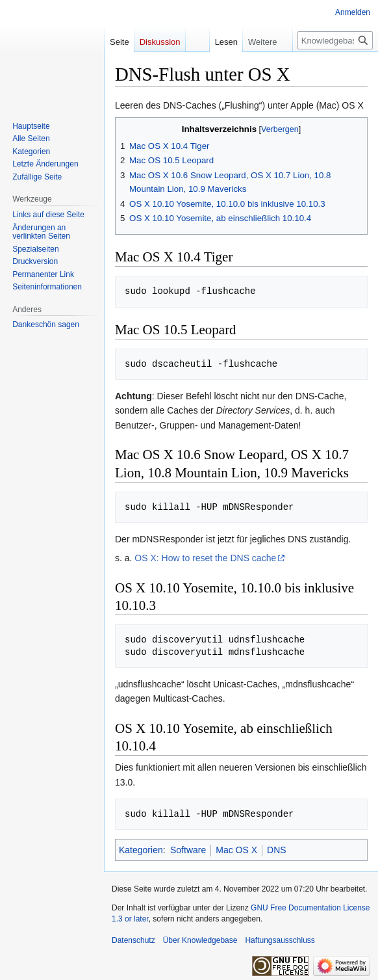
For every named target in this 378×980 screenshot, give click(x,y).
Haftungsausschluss (280, 940)
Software (188, 850)
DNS (277, 850)
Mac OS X (236, 850)
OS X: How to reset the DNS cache (205, 558)
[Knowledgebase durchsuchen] (335, 40)
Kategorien (141, 850)
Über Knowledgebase (200, 940)
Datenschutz (133, 940)
